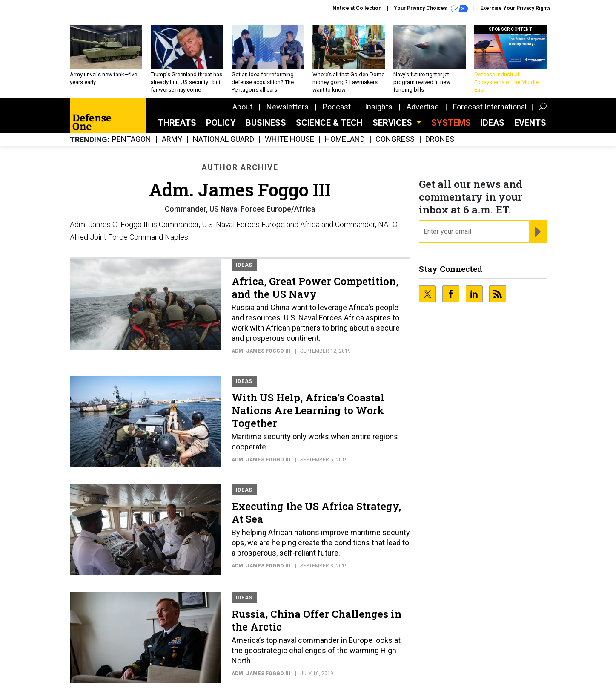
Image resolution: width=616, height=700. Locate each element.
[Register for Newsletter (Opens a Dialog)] (537, 232)
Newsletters (288, 107)
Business (266, 123)
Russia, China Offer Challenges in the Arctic (317, 620)
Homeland (345, 140)
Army (172, 140)
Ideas (493, 123)
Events (530, 123)
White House (289, 140)
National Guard (223, 140)
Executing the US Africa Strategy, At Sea (316, 513)
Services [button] (393, 123)
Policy (221, 123)
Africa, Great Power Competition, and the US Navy (315, 288)
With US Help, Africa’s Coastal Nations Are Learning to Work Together (308, 410)
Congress (395, 140)
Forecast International (490, 107)
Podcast (337, 107)
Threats (177, 123)
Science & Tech (329, 123)
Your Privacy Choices (431, 9)
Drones (440, 140)
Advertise (423, 107)
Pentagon (132, 140)
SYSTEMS (451, 123)
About (242, 107)
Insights (379, 107)
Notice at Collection (357, 8)
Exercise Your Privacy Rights (516, 8)
